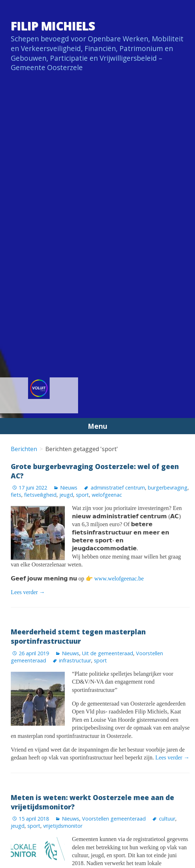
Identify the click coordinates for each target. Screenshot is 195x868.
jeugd (66, 495)
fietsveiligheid (40, 495)
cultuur (167, 819)
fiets (16, 495)
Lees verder (28, 592)
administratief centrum (118, 488)
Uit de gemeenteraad (108, 653)
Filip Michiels (53, 26)
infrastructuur (75, 660)
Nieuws (69, 488)
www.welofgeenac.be (119, 578)
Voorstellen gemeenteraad (114, 819)
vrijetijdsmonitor (63, 826)
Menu (97, 426)
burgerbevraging (168, 488)
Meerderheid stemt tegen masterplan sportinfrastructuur (78, 636)
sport (82, 495)
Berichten (24, 449)
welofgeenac (107, 495)
